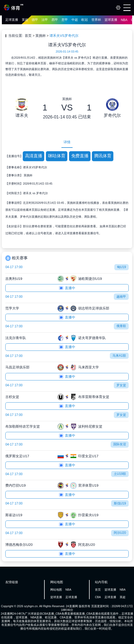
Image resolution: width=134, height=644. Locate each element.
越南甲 (121, 297)
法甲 (45, 20)
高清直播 (34, 156)
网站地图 (56, 590)
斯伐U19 (120, 503)
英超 (25, 20)
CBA (98, 597)
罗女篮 (121, 385)
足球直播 (12, 20)
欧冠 (85, 20)
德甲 (35, 20)
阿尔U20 (120, 533)
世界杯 (96, 20)
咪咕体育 (57, 156)
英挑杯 (41, 36)
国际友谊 (120, 444)
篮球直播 (111, 20)
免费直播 (80, 156)
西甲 (55, 20)
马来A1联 (119, 356)
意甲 (65, 20)
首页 (28, 36)
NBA (124, 20)
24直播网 (72, 606)
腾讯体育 (103, 156)
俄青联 (121, 326)
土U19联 (120, 474)
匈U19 (122, 267)
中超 (75, 20)
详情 (67, 142)
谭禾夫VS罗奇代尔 (64, 36)
